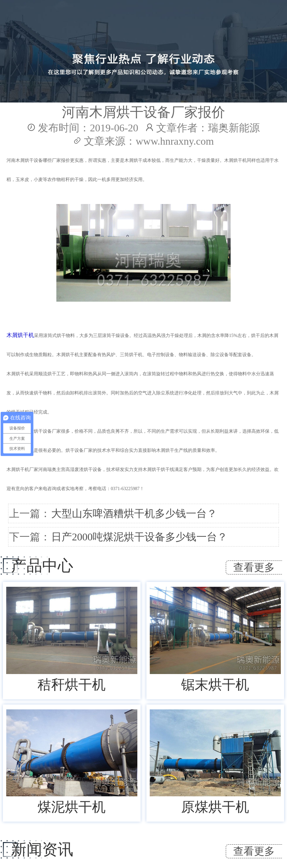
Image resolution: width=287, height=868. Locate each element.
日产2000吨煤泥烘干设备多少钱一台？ (139, 537)
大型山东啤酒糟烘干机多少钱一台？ (134, 513)
